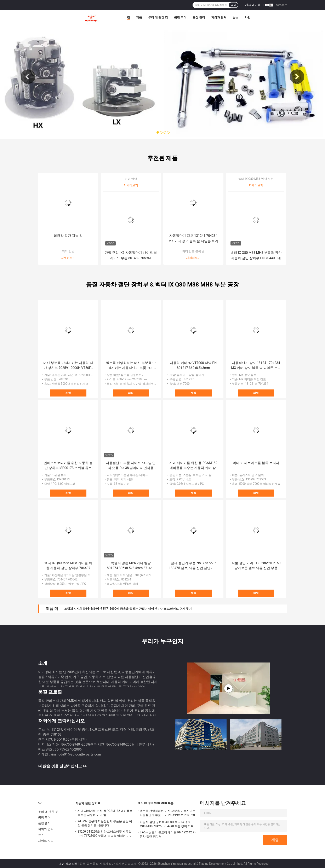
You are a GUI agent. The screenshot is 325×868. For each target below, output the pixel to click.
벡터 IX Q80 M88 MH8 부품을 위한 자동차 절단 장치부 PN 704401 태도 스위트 (256, 256)
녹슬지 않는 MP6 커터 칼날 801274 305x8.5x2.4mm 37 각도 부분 (131, 566)
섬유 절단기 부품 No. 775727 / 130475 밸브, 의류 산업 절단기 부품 (193, 566)
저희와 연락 (219, 17)
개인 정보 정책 (68, 864)
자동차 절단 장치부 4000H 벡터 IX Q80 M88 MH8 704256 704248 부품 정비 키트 (167, 824)
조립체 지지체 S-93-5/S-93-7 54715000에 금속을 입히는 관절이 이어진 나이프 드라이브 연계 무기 (128, 609)
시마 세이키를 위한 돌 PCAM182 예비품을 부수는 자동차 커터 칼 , (193, 465)
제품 (139, 17)
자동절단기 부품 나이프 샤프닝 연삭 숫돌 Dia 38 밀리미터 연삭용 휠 (131, 466)
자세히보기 (68, 258)
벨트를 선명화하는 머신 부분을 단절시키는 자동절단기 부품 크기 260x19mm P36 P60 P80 (131, 366)
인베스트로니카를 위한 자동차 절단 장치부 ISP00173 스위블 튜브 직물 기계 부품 (68, 466)
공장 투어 (180, 17)
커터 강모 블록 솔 (193, 251)
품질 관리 (199, 17)
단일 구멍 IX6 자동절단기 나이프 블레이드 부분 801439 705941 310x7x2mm (131, 256)
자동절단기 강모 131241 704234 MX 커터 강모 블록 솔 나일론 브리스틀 (193, 239)
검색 (233, 5)
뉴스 (235, 17)
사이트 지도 (46, 841)
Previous (28, 77)
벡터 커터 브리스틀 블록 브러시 (256, 463)
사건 (247, 17)
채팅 (68, 393)
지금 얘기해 (253, 5)
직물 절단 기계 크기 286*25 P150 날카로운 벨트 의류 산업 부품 (256, 565)
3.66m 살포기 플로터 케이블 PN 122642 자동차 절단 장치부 (168, 834)
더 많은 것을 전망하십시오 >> (62, 766)
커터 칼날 (68, 251)
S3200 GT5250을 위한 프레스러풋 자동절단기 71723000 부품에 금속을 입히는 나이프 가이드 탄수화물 (105, 834)
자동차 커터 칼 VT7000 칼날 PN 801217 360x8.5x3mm (193, 365)
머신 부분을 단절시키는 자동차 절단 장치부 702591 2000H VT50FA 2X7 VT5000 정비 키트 (68, 366)
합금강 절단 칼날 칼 (68, 236)
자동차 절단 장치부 (88, 803)
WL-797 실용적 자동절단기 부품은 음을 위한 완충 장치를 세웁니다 (105, 823)
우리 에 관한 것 (158, 17)
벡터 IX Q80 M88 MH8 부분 (256, 179)
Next (297, 77)
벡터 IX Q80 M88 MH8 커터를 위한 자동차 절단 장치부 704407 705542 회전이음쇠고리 (68, 566)
